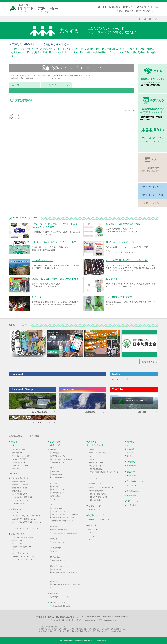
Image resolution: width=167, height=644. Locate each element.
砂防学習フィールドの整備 (21, 456)
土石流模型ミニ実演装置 (20, 485)
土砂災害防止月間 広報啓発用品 (23, 537)
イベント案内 (93, 533)
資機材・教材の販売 (18, 534)
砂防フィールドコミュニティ (98, 453)
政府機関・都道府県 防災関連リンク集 (101, 487)
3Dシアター (16, 513)
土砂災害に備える (57, 474)
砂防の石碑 (53, 539)
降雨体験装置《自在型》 (20, 488)
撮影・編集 (16, 468)
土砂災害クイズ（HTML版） (60, 597)
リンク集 (54, 551)
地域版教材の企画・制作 (20, 465)
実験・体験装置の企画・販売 (20, 478)
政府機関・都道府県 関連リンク (99, 519)
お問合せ (130, 7)
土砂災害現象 (55, 471)
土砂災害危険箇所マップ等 (98, 497)
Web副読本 (53, 449)
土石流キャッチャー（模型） (22, 500)
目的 (129, 446)
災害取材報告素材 (34, 436)
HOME (104, 7)
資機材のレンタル (17, 509)
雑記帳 (92, 459)
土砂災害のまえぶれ (58, 493)
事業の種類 (131, 449)
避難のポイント (56, 569)
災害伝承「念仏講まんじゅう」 (61, 511)
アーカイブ (93, 478)
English (154, 7)
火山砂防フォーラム (95, 484)
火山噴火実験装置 (18, 503)
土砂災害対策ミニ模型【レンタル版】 (25, 519)
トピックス (92, 536)
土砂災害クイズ (55, 593)
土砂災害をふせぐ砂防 (58, 456)
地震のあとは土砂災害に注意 (60, 606)
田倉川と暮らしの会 (96, 463)
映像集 (52, 468)
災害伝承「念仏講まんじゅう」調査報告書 (65, 514)
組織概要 (116, 7)
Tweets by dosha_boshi (119, 379)
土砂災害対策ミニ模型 (20, 494)
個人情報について (145, 11)
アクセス (119, 11)
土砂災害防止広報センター (18, 436)
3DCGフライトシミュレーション (23, 559)
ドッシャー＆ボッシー (58, 499)
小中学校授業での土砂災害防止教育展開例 (65, 533)
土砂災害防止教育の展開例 (58, 530)
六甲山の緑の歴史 (57, 508)
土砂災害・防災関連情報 (98, 494)
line (150, 19)
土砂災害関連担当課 (96, 491)
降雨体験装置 (17, 491)
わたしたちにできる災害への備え (62, 459)
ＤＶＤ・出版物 (17, 544)
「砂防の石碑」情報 (58, 542)
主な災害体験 (54, 581)
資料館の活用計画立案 (20, 459)
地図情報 (91, 449)
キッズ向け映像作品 (58, 478)
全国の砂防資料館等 (56, 548)
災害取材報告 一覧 (94, 510)
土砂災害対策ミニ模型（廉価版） (23, 497)
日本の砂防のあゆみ (58, 462)
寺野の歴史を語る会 (96, 469)
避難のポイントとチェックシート (61, 566)
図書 (51, 505)
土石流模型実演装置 (19, 482)
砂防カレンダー (17, 541)
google (155, 19)
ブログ (91, 540)
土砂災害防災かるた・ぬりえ (22, 553)
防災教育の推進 (17, 453)
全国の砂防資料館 (95, 500)
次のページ (14, 118)
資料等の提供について (134, 495)
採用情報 (144, 7)
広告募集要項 (148, 362)
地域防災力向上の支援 (18, 449)
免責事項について (133, 476)
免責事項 (129, 11)
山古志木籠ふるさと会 (97, 466)
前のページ (14, 115)
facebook (140, 19)
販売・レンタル (93, 529)
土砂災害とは (55, 453)
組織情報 (130, 452)
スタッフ (93, 456)
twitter (145, 19)
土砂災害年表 (54, 526)
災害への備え (55, 496)
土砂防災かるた (55, 557)
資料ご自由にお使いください (59, 603)
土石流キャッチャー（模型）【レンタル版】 (27, 528)
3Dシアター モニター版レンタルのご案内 (26, 516)
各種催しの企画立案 (19, 462)
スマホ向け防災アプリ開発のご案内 (24, 556)
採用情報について (133, 466)
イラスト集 (53, 483)
